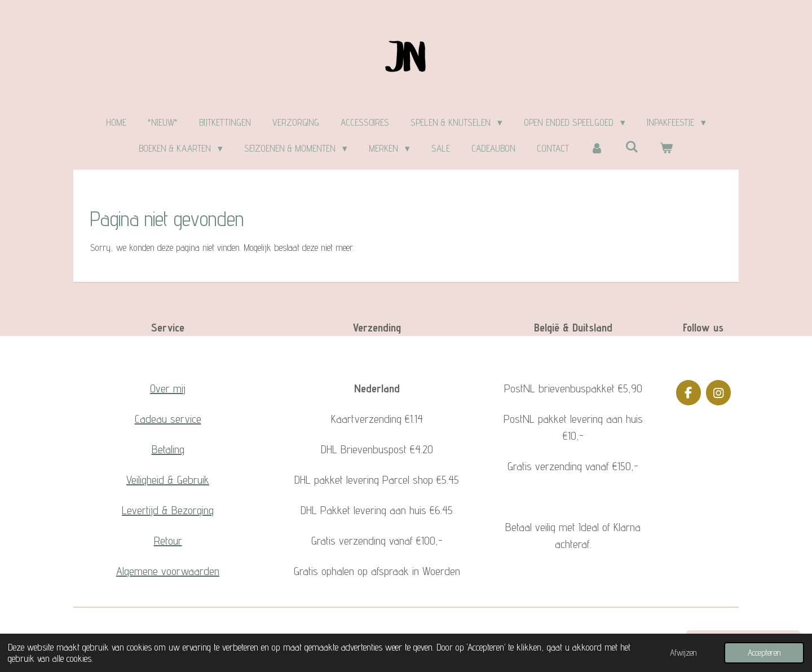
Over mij (168, 388)
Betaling (168, 449)
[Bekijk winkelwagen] (667, 149)
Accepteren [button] (764, 653)
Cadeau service (168, 419)
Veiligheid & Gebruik (168, 480)
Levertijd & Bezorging (168, 510)
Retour (168, 541)
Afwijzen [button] (683, 653)
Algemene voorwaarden (168, 571)
